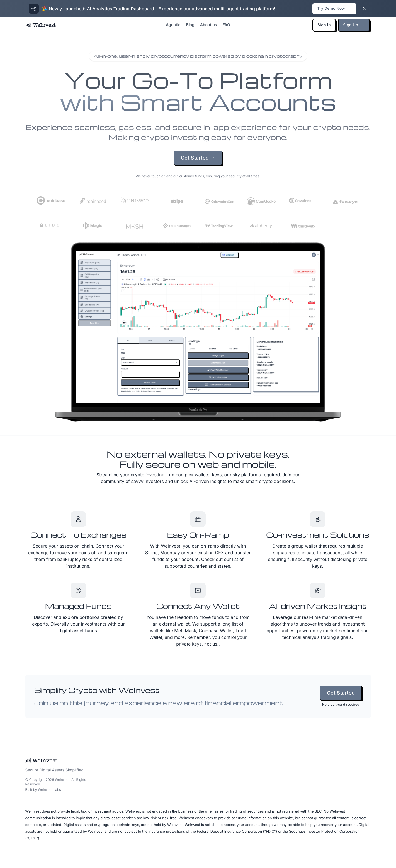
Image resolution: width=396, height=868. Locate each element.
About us (209, 25)
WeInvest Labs (49, 790)
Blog (190, 25)
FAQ (226, 25)
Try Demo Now (334, 8)
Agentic (173, 25)
